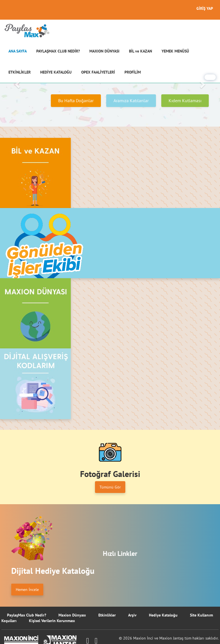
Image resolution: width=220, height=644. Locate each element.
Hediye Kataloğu (163, 615)
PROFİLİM (133, 72)
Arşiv (132, 615)
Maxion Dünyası (72, 615)
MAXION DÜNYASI (104, 51)
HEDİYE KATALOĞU (56, 72)
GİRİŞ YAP (205, 8)
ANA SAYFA (18, 51)
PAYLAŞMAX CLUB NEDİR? (58, 51)
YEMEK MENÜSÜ (175, 51)
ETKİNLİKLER (20, 72)
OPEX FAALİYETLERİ (98, 72)
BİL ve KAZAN (140, 51)
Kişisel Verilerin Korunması (52, 621)
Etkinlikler (107, 615)
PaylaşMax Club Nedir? (27, 615)
